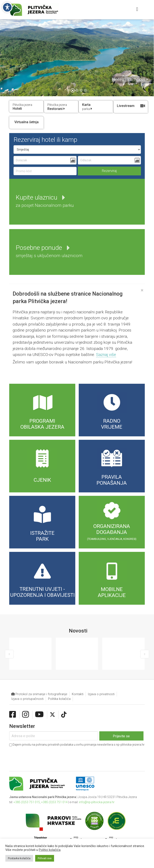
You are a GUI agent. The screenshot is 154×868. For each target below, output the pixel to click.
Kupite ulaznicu (45, 201)
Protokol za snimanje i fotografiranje (39, 684)
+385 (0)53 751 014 (54, 791)
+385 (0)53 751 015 (27, 791)
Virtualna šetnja (26, 122)
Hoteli (22, 107)
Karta (87, 107)
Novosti (78, 631)
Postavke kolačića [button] (19, 858)
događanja (112, 532)
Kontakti (78, 683)
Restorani (57, 107)
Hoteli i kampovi (129, 80)
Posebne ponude (49, 251)
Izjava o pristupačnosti (27, 688)
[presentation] (42, 745)
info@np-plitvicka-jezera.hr (97, 791)
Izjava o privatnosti (101, 683)
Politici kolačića (50, 850)
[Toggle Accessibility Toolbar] (7, 7)
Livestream (131, 106)
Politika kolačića (59, 688)
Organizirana (112, 526)
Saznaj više (106, 355)
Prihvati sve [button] (45, 858)
